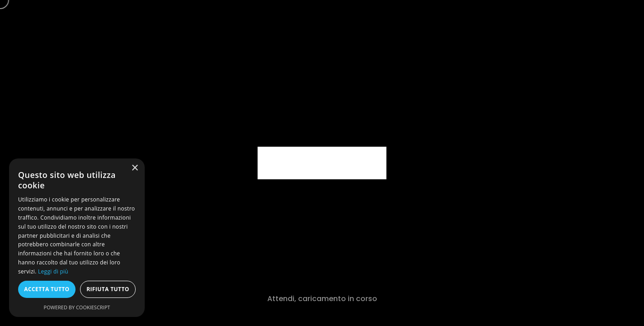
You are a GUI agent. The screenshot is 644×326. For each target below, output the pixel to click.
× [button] (135, 168)
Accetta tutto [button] (47, 289)
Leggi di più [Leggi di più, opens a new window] (53, 271)
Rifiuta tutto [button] (108, 289)
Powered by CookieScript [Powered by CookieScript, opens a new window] (77, 307)
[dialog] (77, 238)
